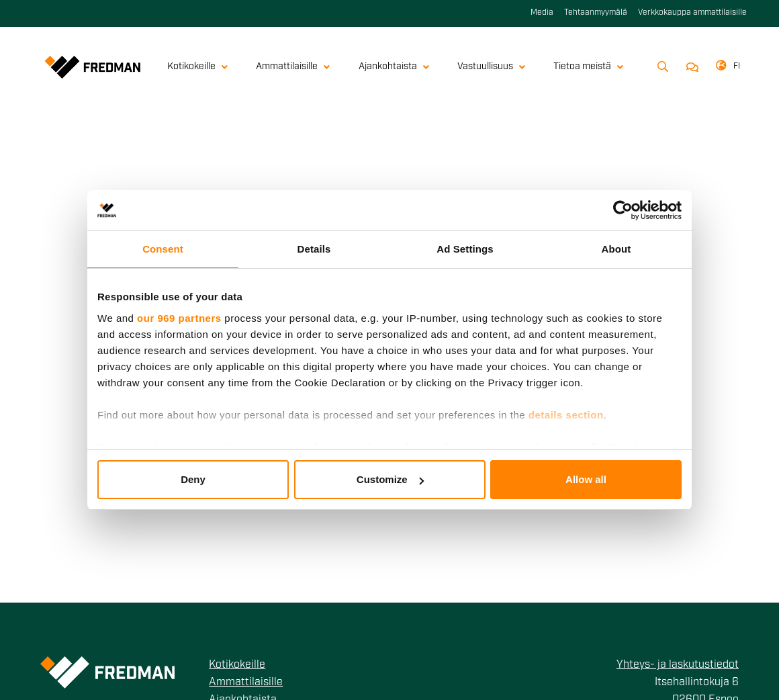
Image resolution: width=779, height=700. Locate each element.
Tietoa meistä (588, 67)
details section (566, 415)
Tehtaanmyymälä (596, 13)
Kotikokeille (197, 67)
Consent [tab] (163, 249)
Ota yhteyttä (690, 67)
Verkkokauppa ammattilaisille (692, 13)
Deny (193, 479)
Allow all (586, 479)
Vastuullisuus (491, 67)
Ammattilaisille (293, 67)
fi (737, 67)
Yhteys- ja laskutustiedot (678, 665)
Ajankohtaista (394, 67)
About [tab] (616, 249)
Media (542, 13)
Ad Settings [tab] (465, 249)
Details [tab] (314, 249)
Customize (390, 479)
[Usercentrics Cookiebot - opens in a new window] (623, 210)
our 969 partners (179, 318)
